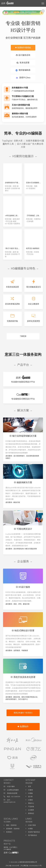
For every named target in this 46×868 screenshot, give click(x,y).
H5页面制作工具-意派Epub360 (11, 854)
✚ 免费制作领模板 (23, 48)
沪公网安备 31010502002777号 (31, 866)
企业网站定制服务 (13, 790)
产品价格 (31, 807)
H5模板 (30, 793)
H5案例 (30, 790)
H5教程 (30, 800)
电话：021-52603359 (13, 797)
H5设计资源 (32, 825)
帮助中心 (31, 803)
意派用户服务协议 (34, 832)
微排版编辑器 (23, 70)
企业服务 (31, 810)
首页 (30, 786)
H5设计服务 (11, 786)
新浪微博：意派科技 (13, 829)
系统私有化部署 (12, 793)
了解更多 (23, 336)
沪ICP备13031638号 (12, 866)
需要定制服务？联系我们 (23, 713)
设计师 (30, 797)
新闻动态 (31, 813)
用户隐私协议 (33, 835)
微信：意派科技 (11, 825)
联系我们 (9, 832)
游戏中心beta (23, 78)
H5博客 (30, 829)
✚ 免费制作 (23, 727)
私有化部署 (23, 63)
